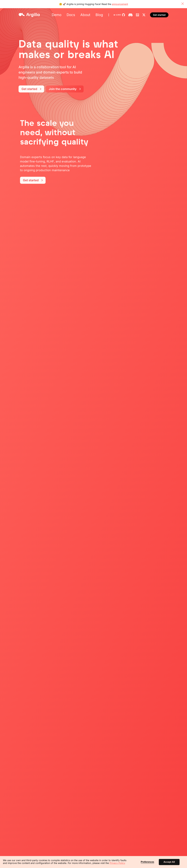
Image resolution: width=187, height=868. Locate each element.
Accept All (169, 862)
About (85, 15)
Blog (99, 15)
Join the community (65, 89)
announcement (120, 4)
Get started (159, 15)
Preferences (148, 862)
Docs (71, 15)
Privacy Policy (117, 863)
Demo (57, 15)
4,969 (117, 15)
